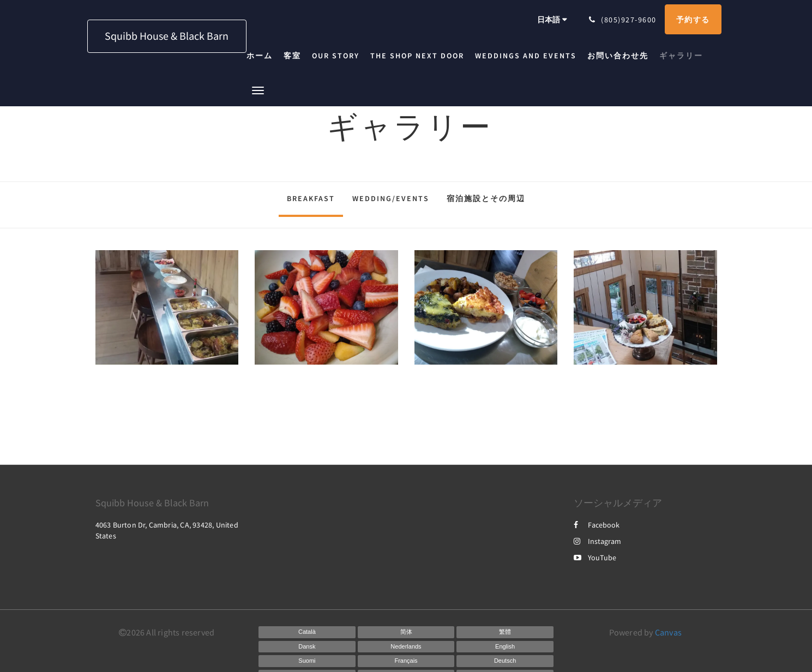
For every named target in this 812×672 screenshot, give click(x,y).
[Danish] (307, 647)
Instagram (597, 541)
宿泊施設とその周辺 (486, 198)
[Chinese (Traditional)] (505, 632)
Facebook (597, 525)
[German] (505, 661)
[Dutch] (406, 647)
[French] (406, 661)
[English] (505, 647)
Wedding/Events (391, 198)
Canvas (668, 632)
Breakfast (311, 198)
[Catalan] (307, 632)
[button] (258, 90)
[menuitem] (262, 56)
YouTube (595, 558)
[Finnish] (307, 661)
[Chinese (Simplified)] (406, 632)
